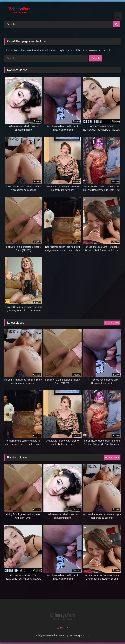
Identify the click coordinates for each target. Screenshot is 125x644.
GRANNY (62, 628)
